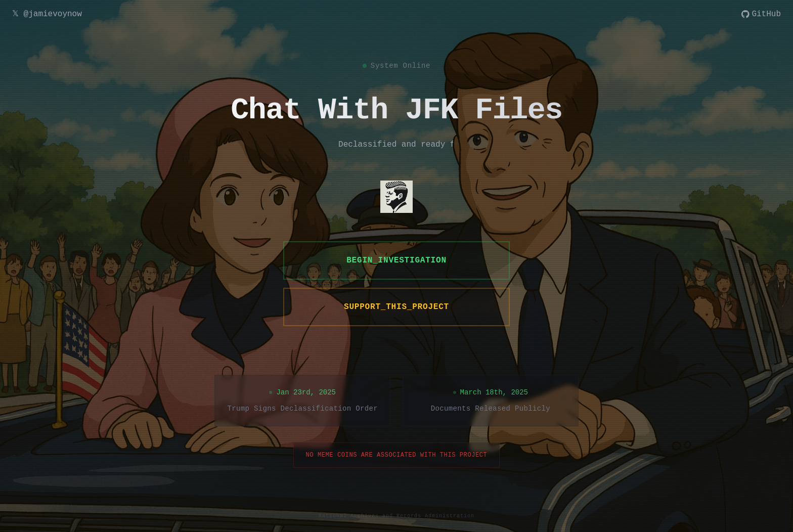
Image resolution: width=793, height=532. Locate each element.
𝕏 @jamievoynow (47, 14)
